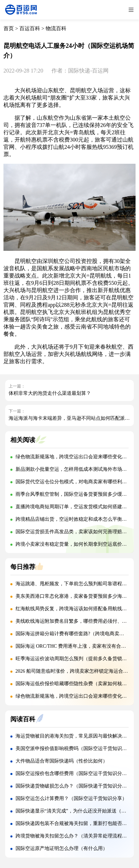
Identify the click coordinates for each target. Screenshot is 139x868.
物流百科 (56, 28)
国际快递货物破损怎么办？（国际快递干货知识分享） (74, 786)
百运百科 (30, 28)
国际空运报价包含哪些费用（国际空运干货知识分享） (74, 773)
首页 (9, 28)
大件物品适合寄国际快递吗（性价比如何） (62, 761)
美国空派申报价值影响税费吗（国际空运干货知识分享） (76, 748)
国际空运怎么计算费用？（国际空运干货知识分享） (71, 798)
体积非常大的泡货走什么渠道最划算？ (50, 393)
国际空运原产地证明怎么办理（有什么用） (62, 848)
